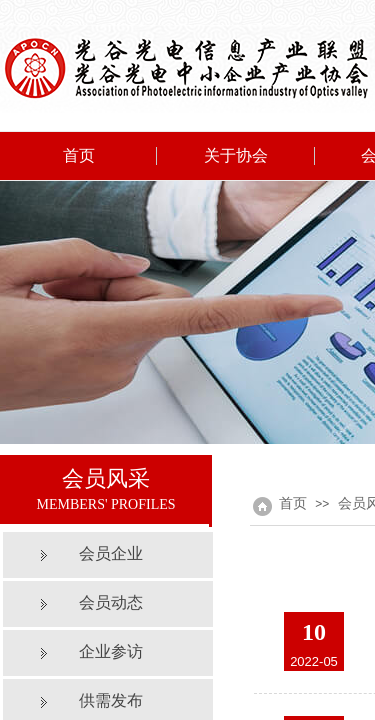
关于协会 (236, 155)
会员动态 (111, 602)
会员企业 (111, 553)
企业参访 (111, 651)
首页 (79, 155)
